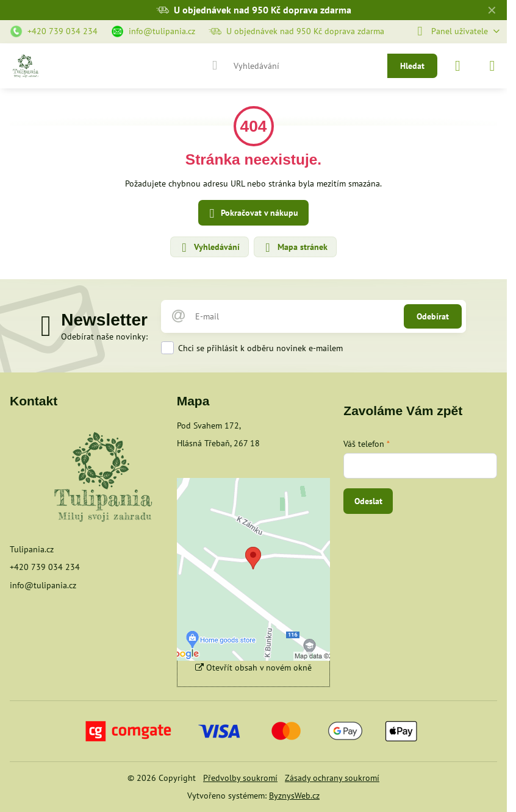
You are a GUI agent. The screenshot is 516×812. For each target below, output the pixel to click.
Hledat (412, 66)
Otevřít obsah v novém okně (253, 668)
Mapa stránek (295, 248)
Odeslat (368, 501)
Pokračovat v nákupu (252, 214)
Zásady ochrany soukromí (332, 778)
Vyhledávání (209, 248)
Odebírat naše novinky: (104, 337)
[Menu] (492, 66)
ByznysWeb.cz (294, 796)
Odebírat (433, 316)
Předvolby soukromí (240, 778)
